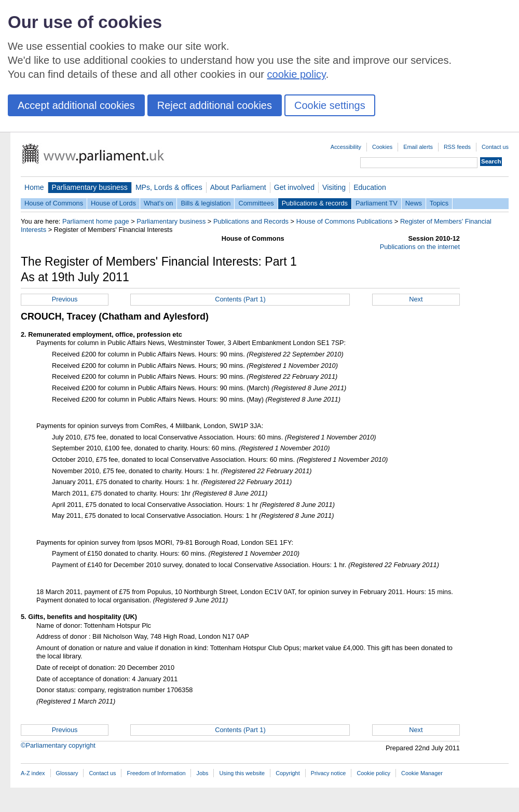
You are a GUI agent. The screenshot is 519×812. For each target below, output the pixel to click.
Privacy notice (329, 773)
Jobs (202, 773)
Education (370, 187)
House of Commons (54, 203)
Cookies (382, 147)
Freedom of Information (156, 773)
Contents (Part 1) (240, 299)
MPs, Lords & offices (169, 187)
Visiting (334, 187)
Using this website (242, 773)
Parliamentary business (90, 187)
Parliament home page (96, 221)
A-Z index (33, 773)
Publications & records (315, 203)
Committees (256, 203)
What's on (159, 203)
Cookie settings (330, 105)
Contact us (495, 147)
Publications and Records (251, 221)
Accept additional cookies (76, 105)
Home (34, 187)
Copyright (288, 773)
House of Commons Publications (345, 221)
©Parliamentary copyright (58, 745)
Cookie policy (373, 773)
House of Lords (113, 203)
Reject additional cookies (215, 105)
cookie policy (297, 74)
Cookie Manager (422, 773)
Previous (65, 299)
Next (416, 299)
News (414, 203)
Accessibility (346, 147)
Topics (439, 203)
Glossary (67, 773)
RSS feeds (457, 147)
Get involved (294, 187)
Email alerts (418, 147)
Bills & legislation (206, 203)
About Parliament (238, 187)
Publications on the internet (420, 247)
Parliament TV (377, 203)
